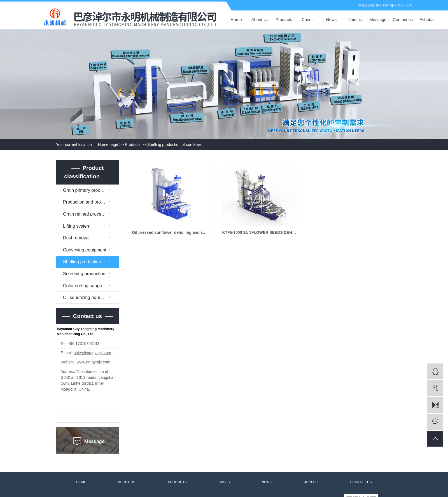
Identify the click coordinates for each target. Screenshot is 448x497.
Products (284, 19)
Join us (355, 19)
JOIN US (311, 482)
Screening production (84, 274)
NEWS (267, 482)
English (373, 5)
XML (410, 5)
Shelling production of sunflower (175, 144)
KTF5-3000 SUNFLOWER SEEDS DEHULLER (260, 232)
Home (236, 19)
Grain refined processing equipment (91, 214)
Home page (108, 144)
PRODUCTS (177, 482)
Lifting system (77, 226)
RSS (400, 5)
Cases (308, 19)
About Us (260, 19)
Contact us (403, 19)
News (332, 19)
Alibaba (426, 19)
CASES (224, 482)
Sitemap (388, 5)
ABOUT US (127, 482)
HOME (81, 482)
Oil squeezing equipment (88, 297)
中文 (362, 5)
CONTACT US (361, 482)
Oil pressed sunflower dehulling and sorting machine (170, 232)
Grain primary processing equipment (91, 190)
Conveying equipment (85, 250)
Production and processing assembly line (91, 202)
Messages (379, 19)
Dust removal (76, 238)
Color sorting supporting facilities (91, 286)
